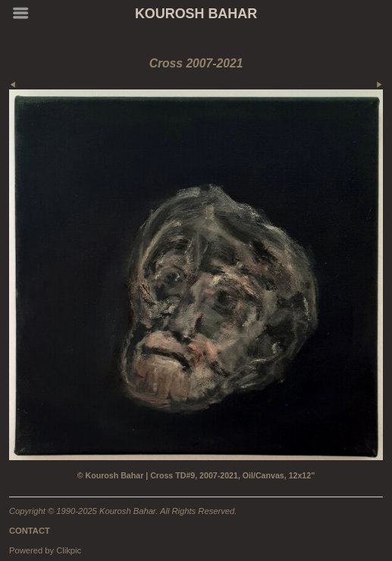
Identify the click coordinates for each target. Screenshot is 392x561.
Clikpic (69, 550)
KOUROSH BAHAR (196, 14)
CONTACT (30, 531)
